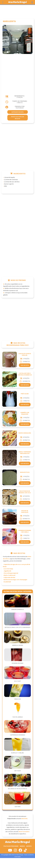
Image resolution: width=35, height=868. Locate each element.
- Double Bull (7, 582)
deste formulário (24, 832)
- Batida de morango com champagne (15, 580)
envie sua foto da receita (17, 118)
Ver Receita (25, 365)
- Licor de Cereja (8, 569)
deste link (24, 819)
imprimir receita (18, 112)
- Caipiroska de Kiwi (9, 578)
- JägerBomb (7, 571)
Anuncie (22, 846)
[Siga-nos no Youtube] (10, 851)
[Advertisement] (18, 11)
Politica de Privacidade (11, 846)
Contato (29, 846)
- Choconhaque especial (10, 573)
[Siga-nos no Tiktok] (25, 851)
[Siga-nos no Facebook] (20, 851)
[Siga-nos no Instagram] (15, 851)
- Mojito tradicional (9, 575)
